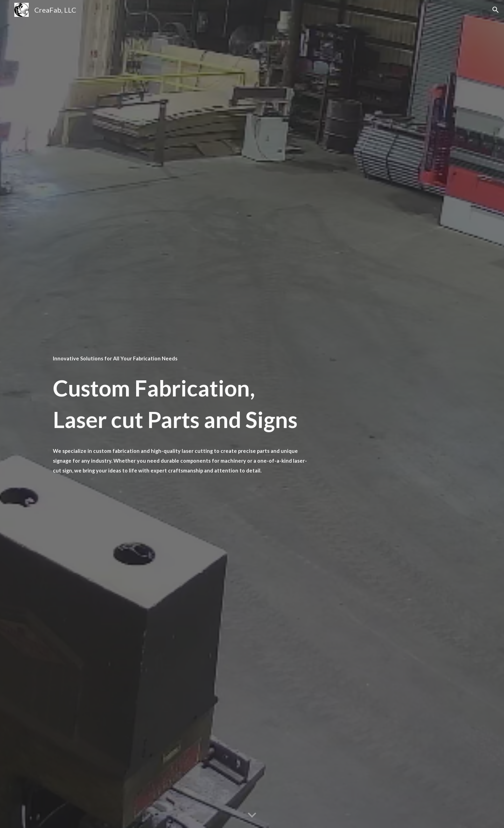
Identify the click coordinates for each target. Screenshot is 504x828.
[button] (496, 10)
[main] (183, 358)
